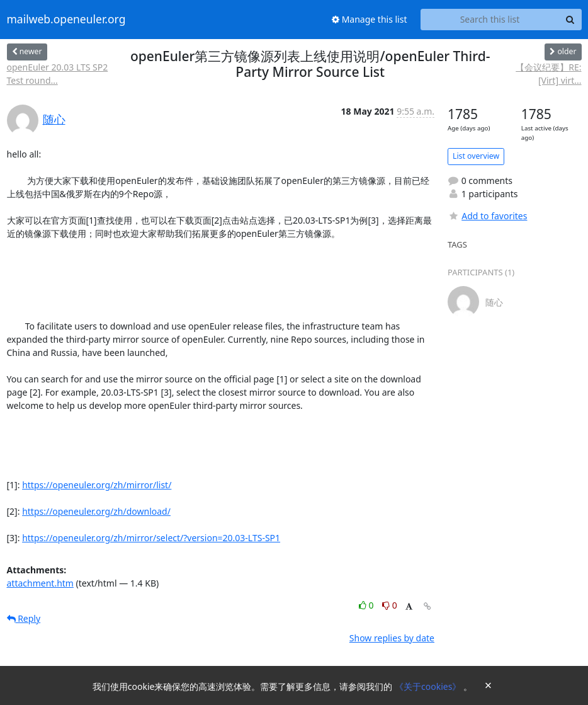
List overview (476, 156)
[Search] (570, 20)
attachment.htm (40, 583)
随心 (54, 119)
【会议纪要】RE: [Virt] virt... (548, 74)
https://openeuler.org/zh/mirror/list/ (97, 485)
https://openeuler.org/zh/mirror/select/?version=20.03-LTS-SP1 (151, 538)
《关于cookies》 (429, 686)
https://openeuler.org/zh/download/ (96, 511)
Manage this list (370, 19)
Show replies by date (392, 638)
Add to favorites (487, 216)
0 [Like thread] (367, 605)
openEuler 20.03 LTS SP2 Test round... (58, 74)
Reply (24, 618)
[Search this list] (490, 20)
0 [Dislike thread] (390, 605)
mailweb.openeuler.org (66, 20)
